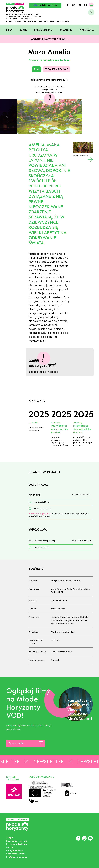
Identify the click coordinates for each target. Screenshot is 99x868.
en (85, 5)
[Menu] (91, 5)
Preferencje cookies (17, 857)
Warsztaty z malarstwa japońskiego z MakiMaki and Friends (59, 515)
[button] (8, 116)
